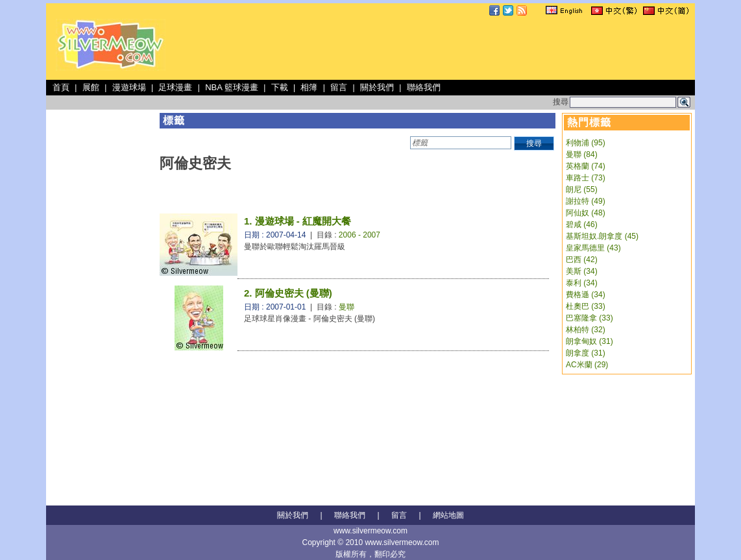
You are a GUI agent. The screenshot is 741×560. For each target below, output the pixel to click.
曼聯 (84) (582, 154)
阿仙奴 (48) (586, 213)
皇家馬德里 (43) (593, 248)
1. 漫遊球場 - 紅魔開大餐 (298, 221)
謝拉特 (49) (586, 201)
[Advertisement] (456, 48)
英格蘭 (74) (586, 166)
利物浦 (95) (586, 143)
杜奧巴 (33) (586, 306)
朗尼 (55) (582, 189)
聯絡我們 (424, 87)
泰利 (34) (582, 283)
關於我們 (377, 87)
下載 (280, 87)
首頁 (61, 87)
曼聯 (346, 307)
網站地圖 (448, 515)
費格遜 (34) (586, 295)
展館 (91, 87)
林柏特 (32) (586, 330)
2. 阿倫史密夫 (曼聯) (288, 293)
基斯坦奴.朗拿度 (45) (602, 236)
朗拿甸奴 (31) (589, 341)
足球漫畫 (175, 87)
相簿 (309, 87)
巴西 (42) (582, 260)
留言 (339, 87)
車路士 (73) (586, 178)
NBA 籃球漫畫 (232, 87)
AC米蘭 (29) (587, 365)
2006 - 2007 (359, 235)
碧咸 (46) (582, 225)
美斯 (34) (582, 271)
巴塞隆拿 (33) (589, 318)
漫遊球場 (129, 87)
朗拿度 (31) (586, 353)
